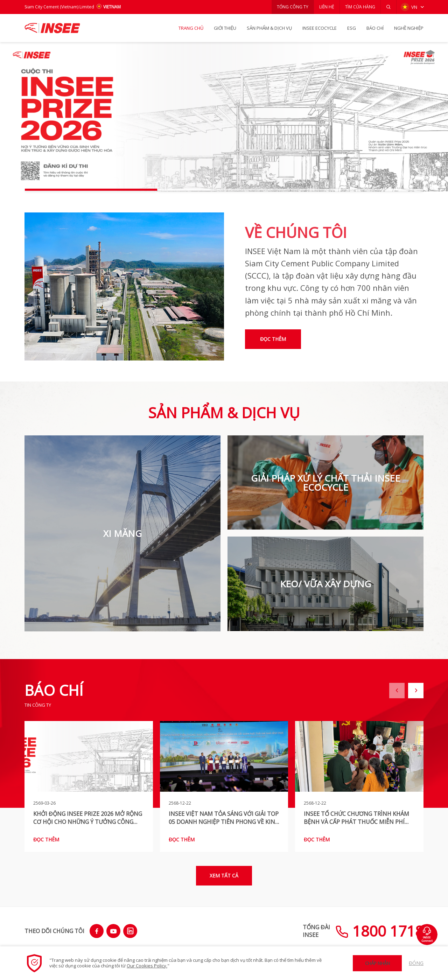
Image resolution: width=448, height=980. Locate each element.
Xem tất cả (224, 876)
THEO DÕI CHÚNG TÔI (54, 931)
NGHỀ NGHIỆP (409, 28)
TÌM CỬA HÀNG (360, 7)
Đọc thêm (273, 339)
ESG (352, 28)
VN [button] (409, 7)
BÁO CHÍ (375, 28)
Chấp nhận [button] (377, 963)
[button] (388, 7)
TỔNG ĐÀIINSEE (316, 931)
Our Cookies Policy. (147, 966)
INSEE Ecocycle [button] (320, 28)
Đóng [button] (416, 963)
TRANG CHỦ (191, 28)
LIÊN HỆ (327, 7)
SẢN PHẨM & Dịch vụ (269, 28)
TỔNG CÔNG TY (293, 7)
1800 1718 (379, 931)
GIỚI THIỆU (225, 28)
